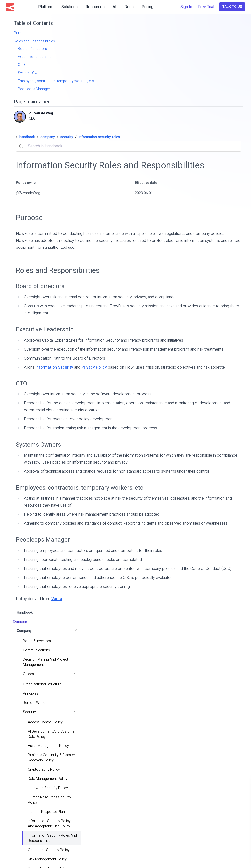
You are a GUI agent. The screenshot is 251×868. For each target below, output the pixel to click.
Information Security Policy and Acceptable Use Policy (49, 824)
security (67, 137)
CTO (22, 384)
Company (24, 631)
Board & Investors (37, 641)
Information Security (54, 367)
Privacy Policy (94, 367)
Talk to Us (232, 7)
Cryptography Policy (44, 770)
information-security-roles (99, 137)
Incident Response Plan (46, 812)
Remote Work (34, 703)
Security (29, 712)
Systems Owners (38, 445)
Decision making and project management (46, 662)
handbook (25, 612)
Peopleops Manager (43, 540)
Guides (28, 674)
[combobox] (128, 146)
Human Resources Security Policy (50, 800)
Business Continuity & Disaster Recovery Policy (52, 758)
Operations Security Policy (49, 850)
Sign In (186, 7)
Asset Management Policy (48, 746)
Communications (36, 650)
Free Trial (206, 7)
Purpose (29, 218)
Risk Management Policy (47, 859)
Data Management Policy (48, 779)
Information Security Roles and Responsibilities (52, 838)
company (48, 137)
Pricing (147, 7)
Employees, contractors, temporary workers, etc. (80, 488)
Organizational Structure (42, 684)
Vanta (57, 599)
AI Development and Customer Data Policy (52, 734)
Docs (129, 7)
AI (115, 7)
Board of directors (40, 286)
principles (31, 693)
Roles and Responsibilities (58, 271)
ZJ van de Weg (41, 113)
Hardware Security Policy (48, 788)
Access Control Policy (45, 722)
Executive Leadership (45, 329)
